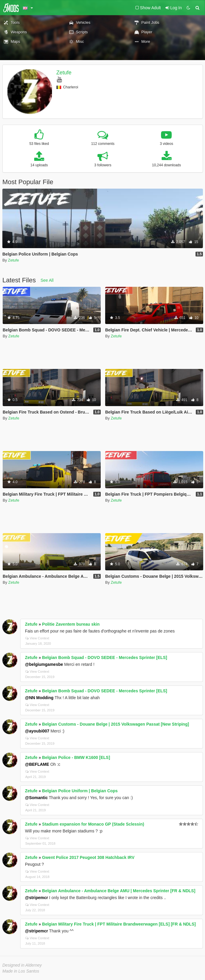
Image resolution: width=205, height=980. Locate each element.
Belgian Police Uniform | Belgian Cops (80, 791)
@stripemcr (36, 898)
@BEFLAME (37, 764)
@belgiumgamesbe (44, 664)
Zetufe (64, 73)
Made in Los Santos (21, 971)
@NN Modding (39, 698)
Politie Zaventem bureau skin (71, 624)
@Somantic (36, 798)
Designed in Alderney (22, 965)
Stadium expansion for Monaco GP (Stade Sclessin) (93, 824)
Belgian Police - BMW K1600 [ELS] (76, 757)
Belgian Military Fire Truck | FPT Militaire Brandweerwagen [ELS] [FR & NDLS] (119, 924)
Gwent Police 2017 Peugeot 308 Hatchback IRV (88, 857)
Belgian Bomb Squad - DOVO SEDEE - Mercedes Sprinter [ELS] (105, 657)
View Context (37, 638)
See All (47, 280)
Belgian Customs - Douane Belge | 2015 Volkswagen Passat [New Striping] (116, 724)
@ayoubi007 (37, 731)
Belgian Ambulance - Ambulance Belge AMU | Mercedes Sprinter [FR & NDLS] (119, 891)
